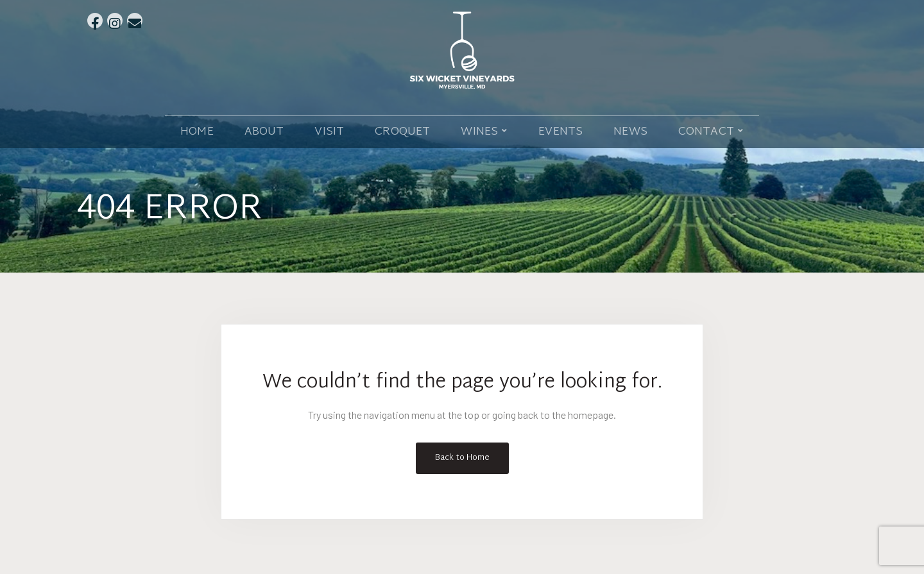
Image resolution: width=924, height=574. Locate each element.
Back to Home (462, 458)
